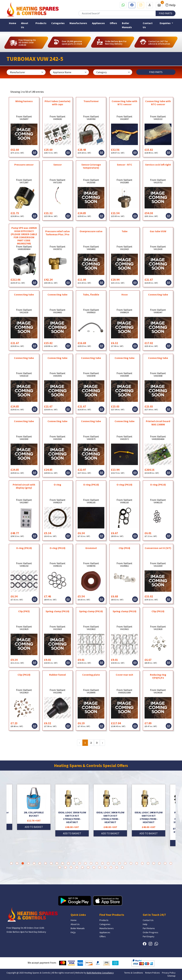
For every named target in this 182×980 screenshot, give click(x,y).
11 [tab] (68, 863)
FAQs (73, 932)
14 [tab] (85, 863)
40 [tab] (117, 867)
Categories (58, 23)
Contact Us (148, 25)
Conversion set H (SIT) (158, 548)
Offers (113, 23)
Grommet (91, 548)
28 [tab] (165, 863)
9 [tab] (57, 863)
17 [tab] (102, 863)
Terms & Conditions (134, 973)
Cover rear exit (124, 675)
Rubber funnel (58, 675)
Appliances (98, 23)
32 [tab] (71, 867)
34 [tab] (82, 867)
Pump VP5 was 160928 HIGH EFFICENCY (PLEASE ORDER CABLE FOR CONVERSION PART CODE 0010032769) (24, 236)
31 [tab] (65, 867)
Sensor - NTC (125, 165)
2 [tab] (17, 863)
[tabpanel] (110, 810)
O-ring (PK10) (91, 485)
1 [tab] (11, 863)
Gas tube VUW (158, 231)
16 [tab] (97, 863)
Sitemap (171, 976)
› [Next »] (102, 743)
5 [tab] (34, 863)
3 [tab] (23, 863)
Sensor (58, 165)
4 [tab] (28, 863)
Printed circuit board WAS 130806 (158, 423)
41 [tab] (122, 867)
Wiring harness (24, 101)
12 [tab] (74, 863)
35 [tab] (88, 867)
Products (41, 23)
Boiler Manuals (127, 25)
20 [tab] (120, 863)
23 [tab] (137, 863)
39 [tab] (111, 867)
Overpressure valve (91, 231)
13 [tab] (80, 863)
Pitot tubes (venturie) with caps (58, 103)
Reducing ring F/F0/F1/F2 (158, 676)
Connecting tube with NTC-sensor (124, 103)
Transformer (91, 101)
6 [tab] (40, 863)
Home (13, 23)
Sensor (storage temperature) (91, 166)
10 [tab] (63, 863)
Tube (125, 231)
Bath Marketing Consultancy (100, 973)
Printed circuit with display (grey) (24, 486)
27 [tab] (159, 863)
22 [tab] (131, 863)
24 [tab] (142, 863)
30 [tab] (60, 867)
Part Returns (149, 928)
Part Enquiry (149, 936)
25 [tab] (148, 863)
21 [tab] (125, 863)
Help (172, 5)
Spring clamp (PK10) (57, 611)
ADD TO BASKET (34, 827)
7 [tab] (45, 863)
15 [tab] (91, 863)
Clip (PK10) (158, 611)
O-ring (57, 485)
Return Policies (153, 973)
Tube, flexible (91, 294)
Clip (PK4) (124, 548)
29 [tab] (171, 863)
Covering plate (91, 675)
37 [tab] (100, 867)
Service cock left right (158, 165)
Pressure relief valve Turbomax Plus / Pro (57, 233)
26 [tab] (154, 863)
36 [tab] (94, 867)
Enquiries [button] (165, 23)
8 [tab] (51, 863)
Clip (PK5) (24, 611)
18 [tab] (108, 863)
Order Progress (150, 932)
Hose (125, 294)
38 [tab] (105, 867)
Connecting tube (24, 294)
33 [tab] (77, 867)
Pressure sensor (24, 165)
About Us (25, 25)
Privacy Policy (169, 973)
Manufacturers (78, 23)
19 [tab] (114, 863)
